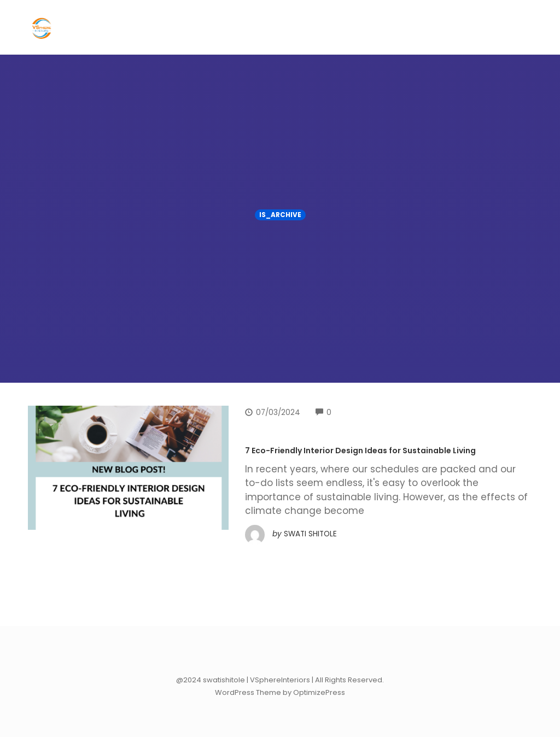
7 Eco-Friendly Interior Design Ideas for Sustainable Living (360, 451)
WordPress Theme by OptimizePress (280, 692)
